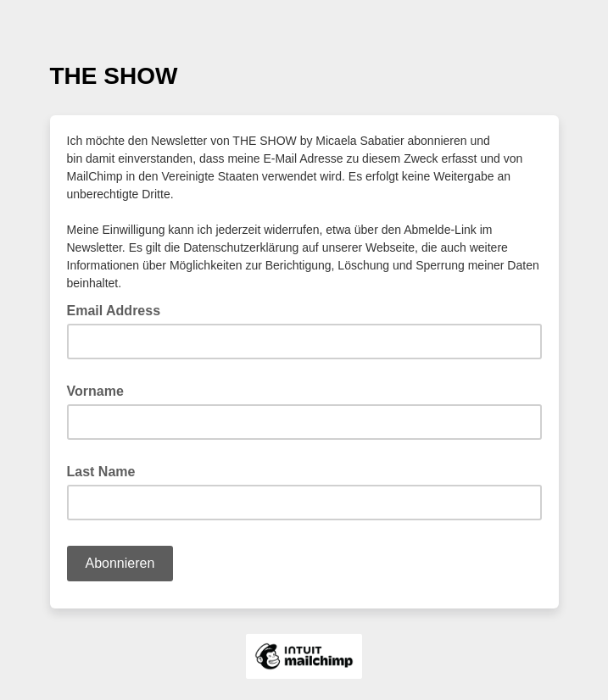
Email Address (119, 309)
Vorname (95, 391)
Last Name (101, 472)
